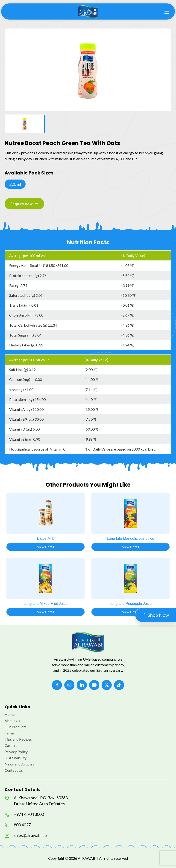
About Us (12, 721)
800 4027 (18, 825)
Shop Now (155, 615)
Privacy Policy (16, 752)
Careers (11, 745)
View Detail (46, 547)
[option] (88, 70)
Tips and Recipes (18, 739)
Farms (10, 733)
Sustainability (16, 758)
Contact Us (14, 770)
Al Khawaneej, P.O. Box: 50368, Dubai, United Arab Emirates (37, 801)
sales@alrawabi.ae (26, 835)
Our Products (16, 727)
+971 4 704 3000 (24, 814)
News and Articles (19, 764)
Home (10, 714)
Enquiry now (24, 204)
